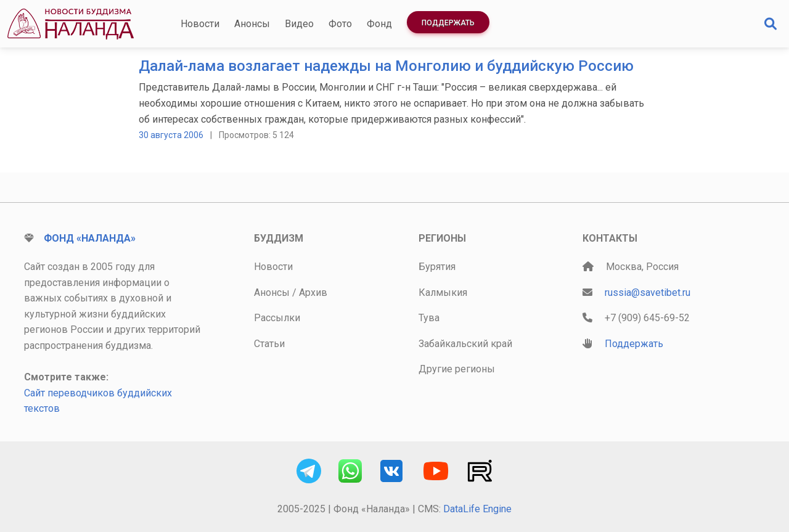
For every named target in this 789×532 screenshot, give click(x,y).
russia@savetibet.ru (648, 293)
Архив (313, 293)
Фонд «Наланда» (90, 238)
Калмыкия (443, 293)
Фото (340, 24)
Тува (429, 318)
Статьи (269, 344)
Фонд (379, 24)
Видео (299, 24)
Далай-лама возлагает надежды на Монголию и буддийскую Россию (386, 66)
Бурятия (437, 267)
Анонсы (252, 24)
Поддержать (448, 23)
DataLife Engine (477, 509)
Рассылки (277, 318)
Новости (200, 24)
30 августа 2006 (171, 135)
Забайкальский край (465, 344)
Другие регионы (457, 369)
